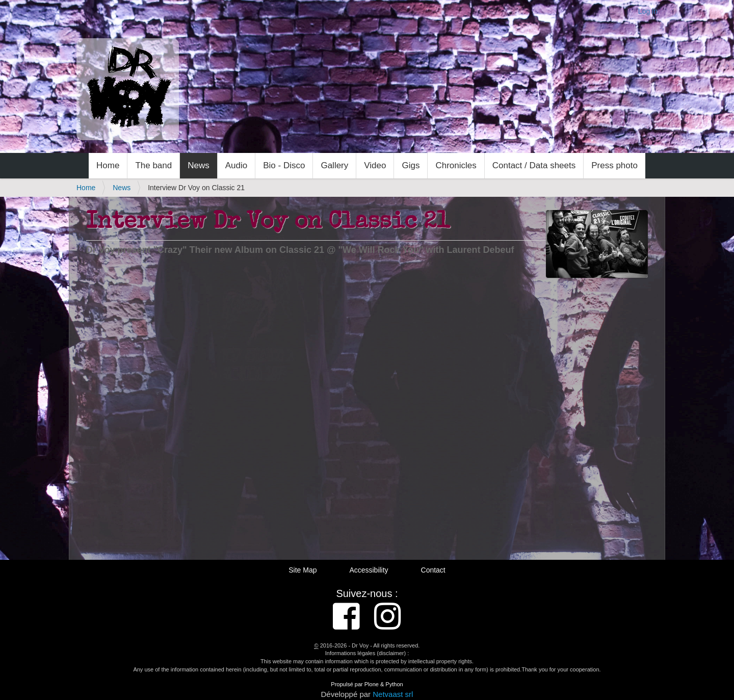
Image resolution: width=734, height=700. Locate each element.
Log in (648, 11)
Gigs (411, 165)
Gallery (334, 165)
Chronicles (456, 165)
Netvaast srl (393, 694)
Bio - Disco (284, 165)
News (199, 165)
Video (375, 165)
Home (108, 165)
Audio (236, 165)
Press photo (614, 165)
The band (153, 165)
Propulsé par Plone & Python (367, 684)
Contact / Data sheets (534, 165)
